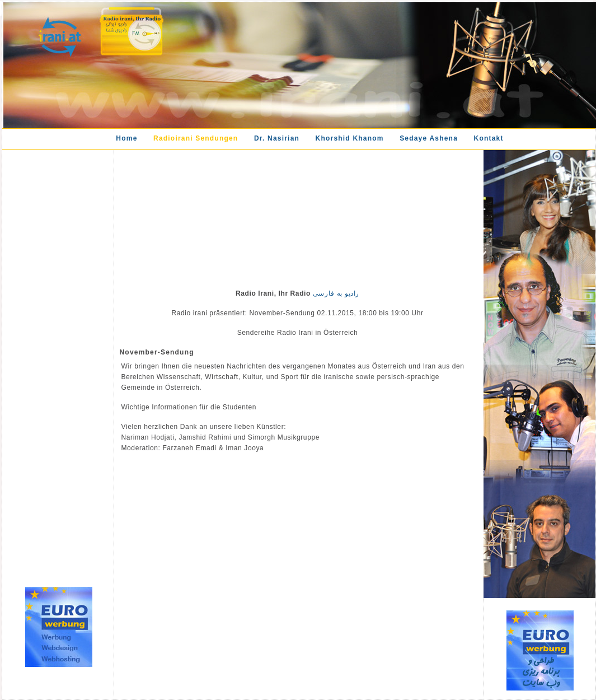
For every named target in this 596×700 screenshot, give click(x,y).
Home (126, 138)
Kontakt (489, 138)
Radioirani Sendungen (196, 138)
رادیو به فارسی (335, 293)
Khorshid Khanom (350, 138)
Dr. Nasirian (277, 138)
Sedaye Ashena (429, 138)
